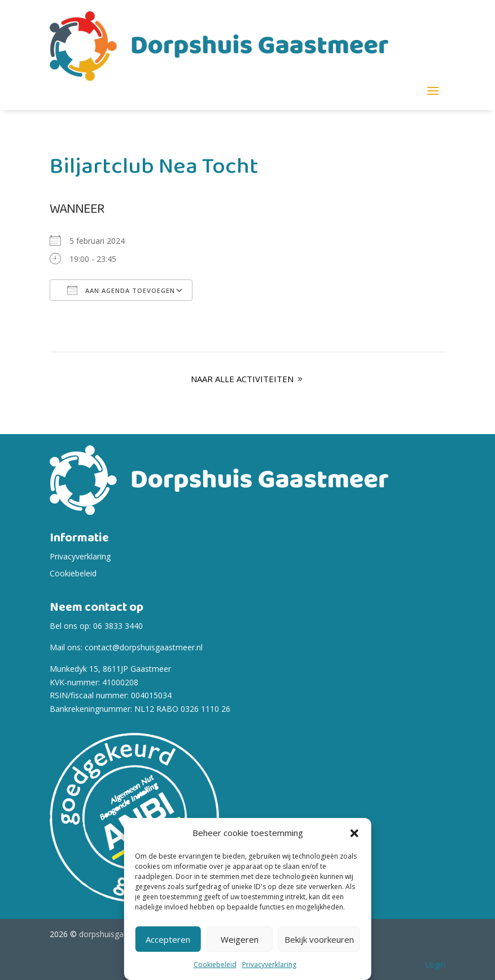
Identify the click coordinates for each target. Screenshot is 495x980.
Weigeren (240, 939)
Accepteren (168, 939)
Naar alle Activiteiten (242, 379)
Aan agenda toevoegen (121, 290)
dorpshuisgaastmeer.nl (121, 934)
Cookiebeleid (215, 964)
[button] (354, 833)
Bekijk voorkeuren (319, 939)
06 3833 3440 (118, 626)
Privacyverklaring (269, 964)
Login (435, 964)
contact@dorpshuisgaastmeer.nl (144, 647)
